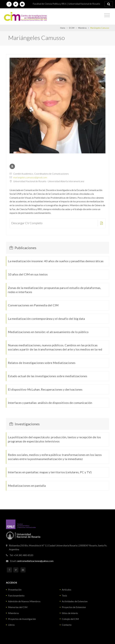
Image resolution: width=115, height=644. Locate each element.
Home (63, 28)
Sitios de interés (70, 613)
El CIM (72, 28)
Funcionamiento (16, 595)
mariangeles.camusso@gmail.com (30, 177)
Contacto (67, 625)
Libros (11, 625)
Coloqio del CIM (70, 619)
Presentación (15, 590)
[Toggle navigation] (107, 15)
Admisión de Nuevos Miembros (24, 601)
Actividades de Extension (75, 601)
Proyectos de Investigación (22, 619)
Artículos (67, 590)
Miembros (82, 28)
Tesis (64, 595)
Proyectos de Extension (74, 607)
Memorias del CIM (18, 607)
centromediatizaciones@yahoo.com (35, 561)
